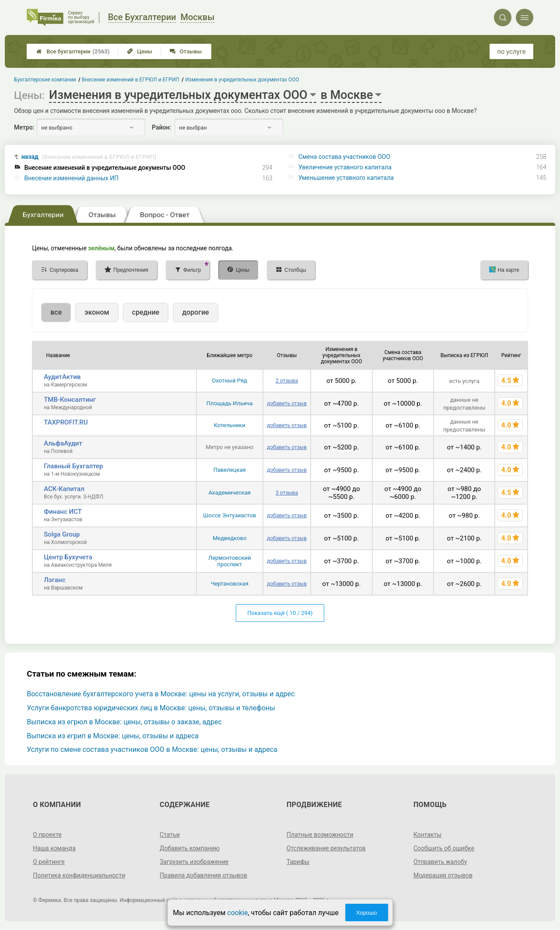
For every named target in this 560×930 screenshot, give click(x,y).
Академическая (230, 493)
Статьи (170, 835)
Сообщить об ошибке (444, 848)
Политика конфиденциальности (79, 875)
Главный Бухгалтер (73, 466)
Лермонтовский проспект (230, 561)
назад (89, 157)
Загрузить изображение (194, 862)
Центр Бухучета (68, 557)
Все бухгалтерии (73, 51)
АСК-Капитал (64, 489)
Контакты (427, 835)
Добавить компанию (190, 848)
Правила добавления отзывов (203, 875)
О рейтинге (49, 862)
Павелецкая (230, 470)
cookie (237, 913)
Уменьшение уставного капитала (346, 178)
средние (146, 312)
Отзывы (186, 51)
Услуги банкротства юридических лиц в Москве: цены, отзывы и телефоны (151, 708)
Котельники (230, 425)
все (56, 312)
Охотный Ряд (230, 381)
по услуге (511, 52)
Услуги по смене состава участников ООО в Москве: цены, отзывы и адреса (152, 749)
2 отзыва (287, 381)
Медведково (229, 538)
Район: (161, 127)
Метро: (24, 127)
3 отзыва (287, 493)
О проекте (47, 835)
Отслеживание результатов (326, 848)
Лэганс (54, 580)
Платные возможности (320, 835)
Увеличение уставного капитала (345, 167)
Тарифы (298, 862)
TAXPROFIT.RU (66, 422)
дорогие (195, 312)
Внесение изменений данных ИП (72, 178)
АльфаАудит (63, 443)
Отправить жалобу (440, 862)
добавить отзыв (287, 404)
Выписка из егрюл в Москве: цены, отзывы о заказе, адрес (124, 722)
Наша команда (54, 848)
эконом (97, 312)
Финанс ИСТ (63, 512)
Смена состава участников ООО (344, 157)
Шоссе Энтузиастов (229, 515)
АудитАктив (62, 377)
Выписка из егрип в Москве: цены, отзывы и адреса (113, 736)
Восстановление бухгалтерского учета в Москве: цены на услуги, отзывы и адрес (161, 694)
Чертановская (230, 584)
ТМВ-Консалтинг (70, 400)
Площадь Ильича (230, 403)
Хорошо (367, 913)
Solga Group (62, 534)
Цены (140, 51)
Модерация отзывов (443, 875)
